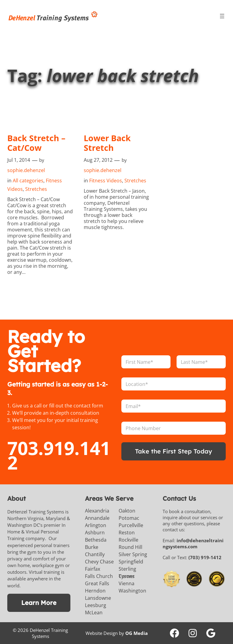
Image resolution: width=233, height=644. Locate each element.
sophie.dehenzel (26, 170)
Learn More (39, 603)
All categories (28, 181)
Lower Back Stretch (108, 143)
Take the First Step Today (174, 451)
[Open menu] (222, 16)
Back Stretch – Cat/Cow (37, 143)
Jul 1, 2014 (19, 160)
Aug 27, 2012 (98, 160)
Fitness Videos (106, 181)
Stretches (36, 189)
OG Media (137, 633)
